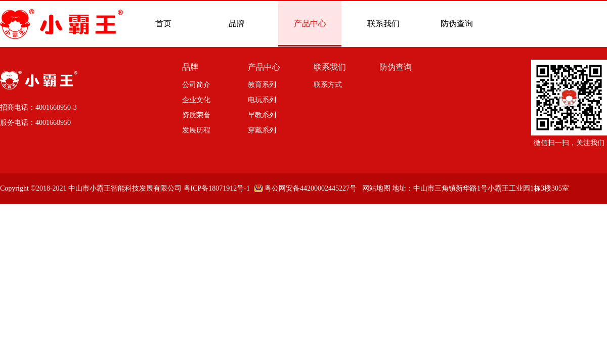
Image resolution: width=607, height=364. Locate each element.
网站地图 (375, 188)
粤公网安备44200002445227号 (311, 188)
